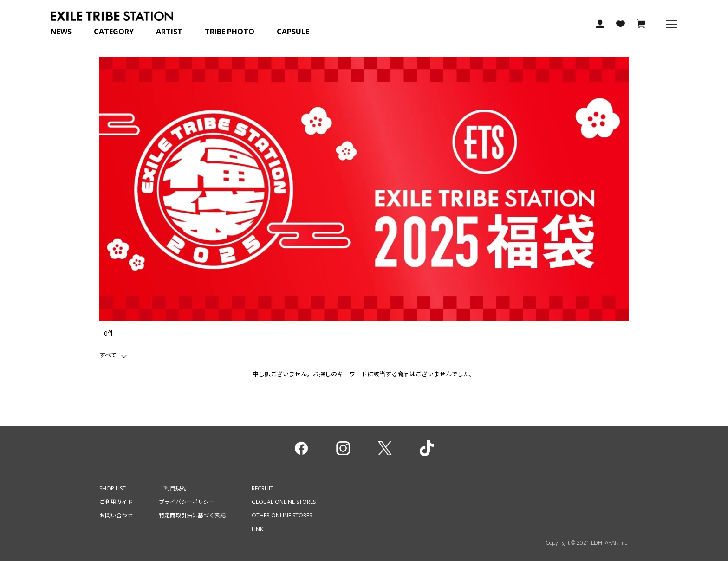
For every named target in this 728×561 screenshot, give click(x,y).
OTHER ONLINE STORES (282, 515)
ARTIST (169, 32)
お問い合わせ (116, 515)
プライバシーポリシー (187, 502)
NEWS (61, 32)
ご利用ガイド (116, 502)
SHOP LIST (113, 488)
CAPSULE (293, 32)
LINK (257, 529)
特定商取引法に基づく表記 (192, 515)
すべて (108, 355)
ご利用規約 (173, 488)
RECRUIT (263, 488)
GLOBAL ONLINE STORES (284, 502)
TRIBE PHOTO (230, 32)
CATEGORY (114, 32)
